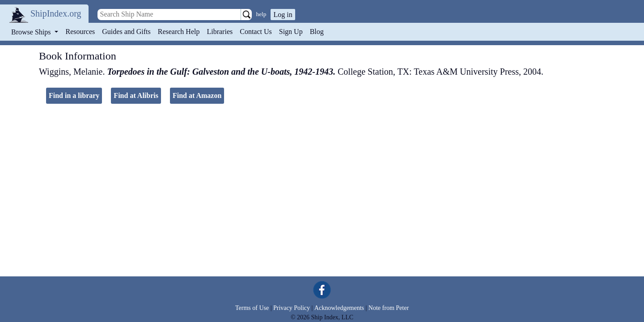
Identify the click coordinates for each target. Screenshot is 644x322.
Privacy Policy (292, 308)
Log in (283, 15)
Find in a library (74, 95)
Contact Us (256, 32)
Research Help (179, 32)
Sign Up (291, 32)
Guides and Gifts (126, 32)
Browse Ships (32, 32)
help (261, 14)
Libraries (220, 32)
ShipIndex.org (56, 13)
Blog (317, 32)
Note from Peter (389, 308)
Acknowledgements (339, 308)
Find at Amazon (197, 95)
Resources (80, 32)
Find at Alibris (136, 95)
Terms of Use (252, 308)
